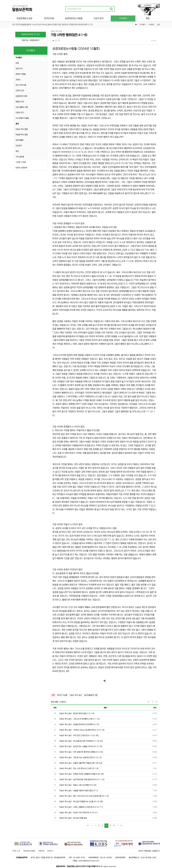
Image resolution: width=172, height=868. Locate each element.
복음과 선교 (20, 102)
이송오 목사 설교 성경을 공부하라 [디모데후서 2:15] (79, 724)
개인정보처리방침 (29, 851)
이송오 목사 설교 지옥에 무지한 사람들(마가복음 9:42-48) (82, 774)
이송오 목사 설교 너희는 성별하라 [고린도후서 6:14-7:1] (81, 807)
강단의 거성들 (62, 695)
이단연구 (19, 146)
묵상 (17, 151)
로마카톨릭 (20, 140)
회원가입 (25, 40)
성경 (17, 63)
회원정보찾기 (35, 40)
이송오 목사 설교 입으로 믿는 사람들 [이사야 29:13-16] (81, 746)
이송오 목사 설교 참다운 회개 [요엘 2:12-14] (77, 713)
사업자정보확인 (120, 858)
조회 (155, 708)
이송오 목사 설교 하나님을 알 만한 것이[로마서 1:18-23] (81, 741)
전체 (53, 695)
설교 (159, 25)
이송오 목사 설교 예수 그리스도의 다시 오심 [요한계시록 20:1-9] (84, 796)
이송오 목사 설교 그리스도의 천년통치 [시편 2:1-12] (79, 719)
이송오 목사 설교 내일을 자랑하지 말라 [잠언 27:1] (79, 791)
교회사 (18, 80)
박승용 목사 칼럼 (22, 135)
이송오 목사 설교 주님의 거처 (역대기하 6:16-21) (78, 813)
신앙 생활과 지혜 (22, 107)
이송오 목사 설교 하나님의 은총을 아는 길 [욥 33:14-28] (81, 802)
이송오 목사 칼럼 (22, 129)
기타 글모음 (20, 157)
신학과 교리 (20, 91)
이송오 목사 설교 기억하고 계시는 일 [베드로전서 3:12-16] (82, 730)
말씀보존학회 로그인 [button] (31, 34)
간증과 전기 (20, 113)
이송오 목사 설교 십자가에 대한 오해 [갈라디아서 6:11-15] (82, 780)
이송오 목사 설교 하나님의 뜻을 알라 (73, 818)
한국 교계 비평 (21, 85)
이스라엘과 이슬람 (22, 118)
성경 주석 (19, 69)
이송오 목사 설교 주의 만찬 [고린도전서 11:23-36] (79, 735)
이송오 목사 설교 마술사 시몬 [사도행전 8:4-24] (78, 785)
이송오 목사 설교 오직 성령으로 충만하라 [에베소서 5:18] (81, 752)
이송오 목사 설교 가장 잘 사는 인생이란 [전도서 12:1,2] (80, 758)
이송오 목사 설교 (76, 695)
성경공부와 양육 (21, 96)
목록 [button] (154, 41)
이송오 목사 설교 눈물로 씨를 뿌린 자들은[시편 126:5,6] (81, 763)
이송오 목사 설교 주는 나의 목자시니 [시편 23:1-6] (79, 768)
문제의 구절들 (21, 74)
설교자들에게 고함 (91, 695)
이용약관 (41, 851)
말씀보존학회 (22, 10)
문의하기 (50, 851)
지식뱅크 (143, 25)
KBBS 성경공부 (21, 168)
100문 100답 (21, 162)
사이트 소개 (16, 851)
